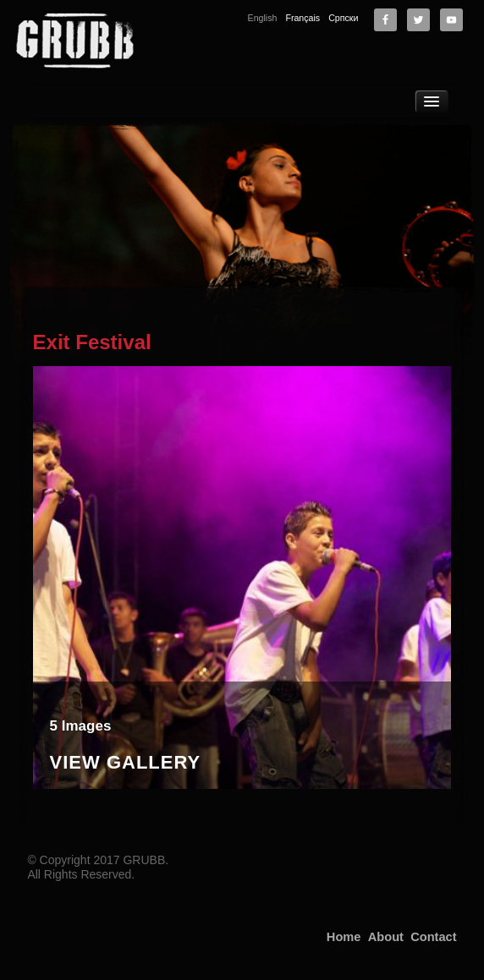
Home (344, 937)
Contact (433, 937)
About (386, 937)
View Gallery (126, 763)
